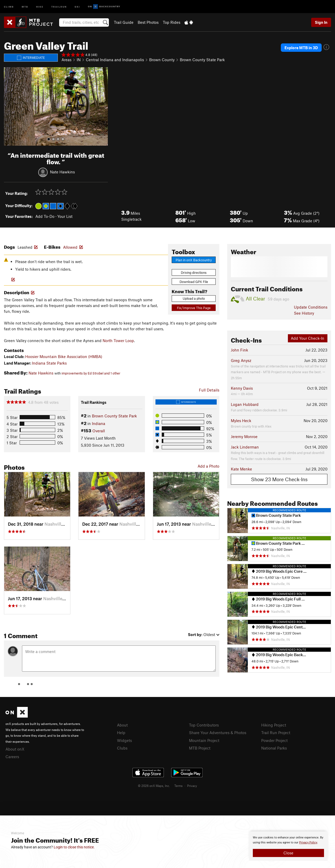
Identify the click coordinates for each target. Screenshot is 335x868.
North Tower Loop (118, 341)
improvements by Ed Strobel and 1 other (91, 373)
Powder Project (274, 740)
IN (79, 60)
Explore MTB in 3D (301, 48)
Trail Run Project (276, 733)
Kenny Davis (242, 388)
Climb (9, 6)
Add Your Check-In (308, 338)
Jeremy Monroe (244, 436)
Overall (99, 431)
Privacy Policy (308, 843)
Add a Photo (208, 466)
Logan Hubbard (245, 404)
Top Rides (172, 22)
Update (311, 307)
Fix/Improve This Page (194, 308)
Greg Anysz (241, 360)
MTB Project (200, 748)
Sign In (321, 22)
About (122, 725)
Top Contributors (204, 725)
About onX (15, 749)
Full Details (209, 390)
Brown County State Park (202, 60)
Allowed (70, 247)
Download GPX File (194, 282)
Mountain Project (204, 740)
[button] (9, 106)
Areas (66, 60)
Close (288, 853)
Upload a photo (194, 298)
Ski (77, 6)
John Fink (239, 350)
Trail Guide (124, 22)
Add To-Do (45, 216)
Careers (12, 757)
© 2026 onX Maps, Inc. (154, 786)
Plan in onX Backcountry (194, 260)
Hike (40, 6)
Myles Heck (241, 421)
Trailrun (59, 6)
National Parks (274, 748)
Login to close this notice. (74, 847)
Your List (65, 216)
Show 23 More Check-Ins (279, 479)
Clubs (122, 748)
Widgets (124, 740)
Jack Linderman (245, 447)
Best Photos (148, 22)
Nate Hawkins (62, 172)
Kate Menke (241, 469)
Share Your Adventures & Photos (218, 733)
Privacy (192, 786)
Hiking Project (274, 725)
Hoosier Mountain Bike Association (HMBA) (64, 356)
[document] (288, 846)
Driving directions (194, 273)
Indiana (99, 423)
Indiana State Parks (49, 363)
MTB (25, 6)
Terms (178, 786)
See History (304, 313)
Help (121, 733)
